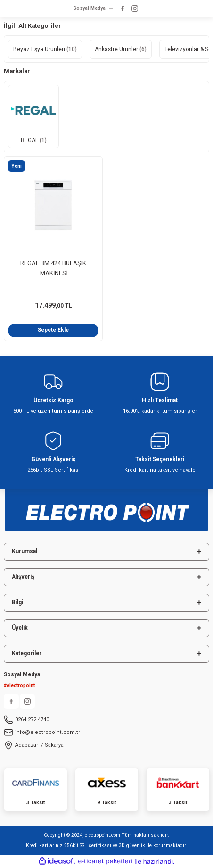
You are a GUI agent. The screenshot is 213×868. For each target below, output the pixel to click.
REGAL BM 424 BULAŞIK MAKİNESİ (53, 268)
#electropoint (19, 686)
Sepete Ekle (53, 330)
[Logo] (106, 508)
